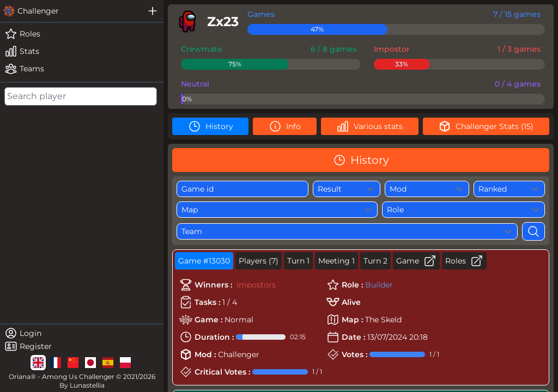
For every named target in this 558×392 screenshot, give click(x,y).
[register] (82, 346)
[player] (205, 22)
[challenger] (71, 11)
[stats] (82, 51)
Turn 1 (298, 261)
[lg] (38, 363)
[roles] (82, 34)
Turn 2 (375, 261)
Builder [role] (379, 285)
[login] (82, 333)
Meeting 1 (336, 261)
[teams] (82, 69)
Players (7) (259, 261)
